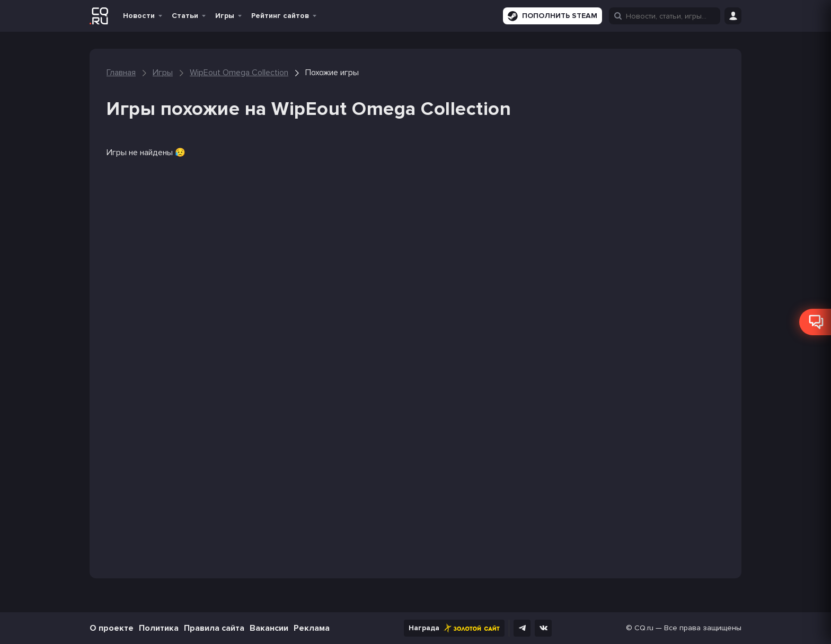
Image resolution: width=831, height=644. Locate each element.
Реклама (312, 628)
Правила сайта (214, 628)
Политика (159, 628)
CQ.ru (644, 628)
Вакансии (269, 628)
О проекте (112, 628)
